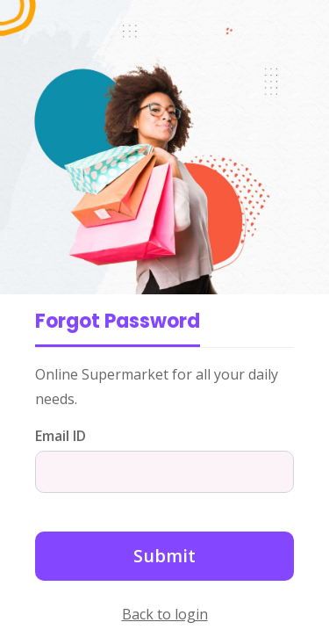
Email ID (61, 436)
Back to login (165, 614)
